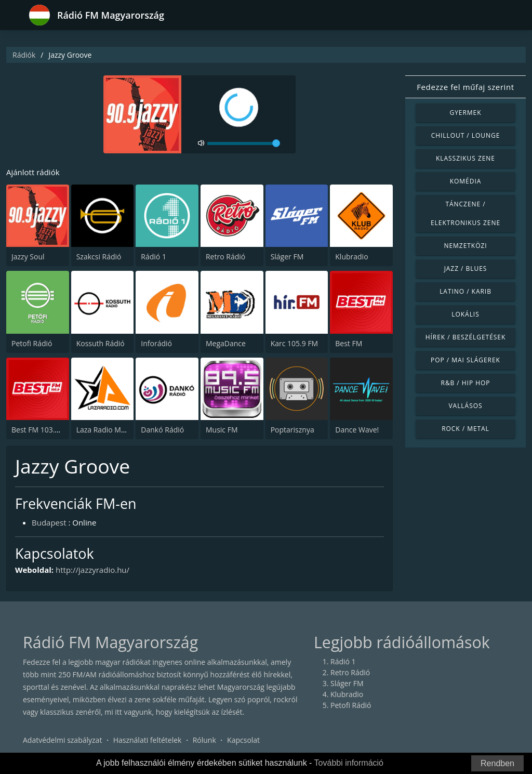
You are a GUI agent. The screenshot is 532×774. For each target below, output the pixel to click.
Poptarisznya (292, 430)
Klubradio (351, 257)
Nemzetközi (465, 246)
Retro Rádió (225, 257)
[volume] (244, 143)
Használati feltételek (148, 740)
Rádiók (24, 55)
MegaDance (226, 343)
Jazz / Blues (466, 268)
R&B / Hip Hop (466, 383)
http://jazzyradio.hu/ (92, 570)
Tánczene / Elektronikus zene (465, 213)
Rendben (497, 763)
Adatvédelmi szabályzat (62, 740)
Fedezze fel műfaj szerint (465, 87)
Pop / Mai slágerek (465, 360)
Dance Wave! (357, 430)
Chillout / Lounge (466, 135)
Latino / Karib (465, 291)
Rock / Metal (465, 429)
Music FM (222, 430)
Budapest (49, 522)
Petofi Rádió (32, 343)
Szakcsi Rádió (99, 257)
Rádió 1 (154, 257)
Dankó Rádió (162, 430)
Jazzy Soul (28, 257)
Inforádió (156, 343)
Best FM (349, 343)
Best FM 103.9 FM (41, 430)
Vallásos (465, 406)
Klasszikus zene (465, 158)
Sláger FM (287, 257)
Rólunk (204, 740)
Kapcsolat (243, 740)
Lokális (465, 314)
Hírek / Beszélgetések (465, 337)
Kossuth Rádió (101, 343)
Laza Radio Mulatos (109, 430)
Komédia (466, 181)
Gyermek (465, 113)
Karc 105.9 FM (295, 343)
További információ (349, 763)
